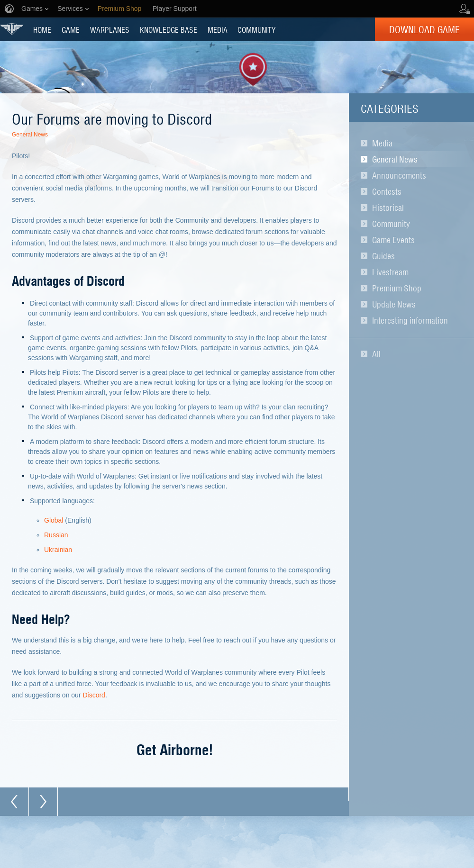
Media (382, 143)
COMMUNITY (256, 29)
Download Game (424, 29)
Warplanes (110, 29)
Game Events (393, 240)
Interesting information (410, 320)
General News (395, 159)
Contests (387, 191)
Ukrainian (58, 550)
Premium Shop (397, 288)
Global (54, 520)
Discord (94, 695)
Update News (394, 304)
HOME (42, 29)
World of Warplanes (12, 29)
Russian (56, 535)
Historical (388, 208)
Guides (383, 256)
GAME (71, 29)
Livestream (390, 272)
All (376, 354)
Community (391, 224)
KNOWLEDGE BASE (169, 29)
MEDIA (218, 29)
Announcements (399, 175)
